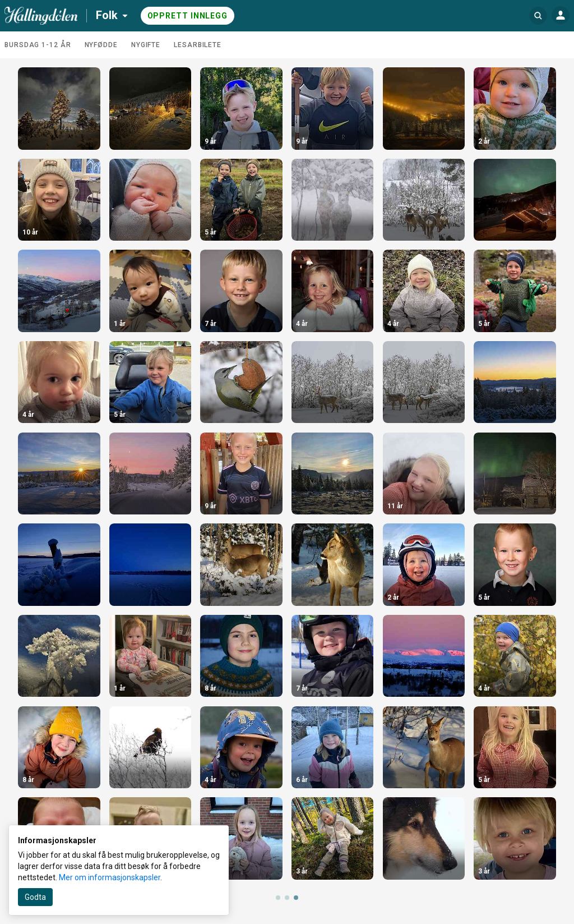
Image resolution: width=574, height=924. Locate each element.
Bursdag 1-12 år (38, 45)
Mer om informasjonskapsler (110, 877)
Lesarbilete (198, 45)
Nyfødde (101, 45)
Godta (35, 897)
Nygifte (146, 45)
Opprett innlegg (188, 16)
